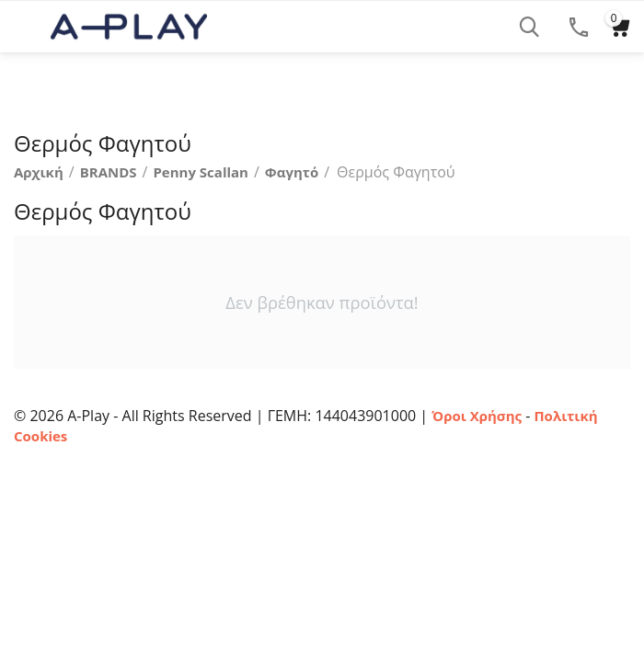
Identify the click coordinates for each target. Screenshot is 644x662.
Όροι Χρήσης (477, 416)
